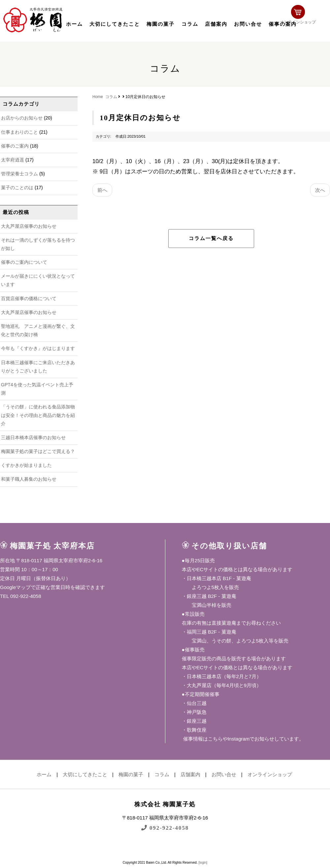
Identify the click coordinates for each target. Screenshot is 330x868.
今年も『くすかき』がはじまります (38, 348)
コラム (190, 24)
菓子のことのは (17, 188)
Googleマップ (15, 587)
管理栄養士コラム (19, 174)
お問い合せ (248, 24)
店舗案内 (216, 24)
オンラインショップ (309, 19)
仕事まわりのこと (19, 132)
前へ (102, 190)
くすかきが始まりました (26, 465)
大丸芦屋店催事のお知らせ (29, 226)
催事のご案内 (15, 146)
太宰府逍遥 (13, 160)
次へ (320, 190)
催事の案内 (283, 24)
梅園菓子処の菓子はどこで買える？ (38, 451)
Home (98, 97)
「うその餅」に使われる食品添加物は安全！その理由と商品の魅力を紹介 (38, 415)
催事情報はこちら (202, 739)
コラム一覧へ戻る (211, 238)
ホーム (74, 24)
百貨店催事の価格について (29, 298)
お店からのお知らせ (22, 118)
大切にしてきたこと (115, 24)
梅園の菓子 (161, 24)
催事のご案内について (24, 262)
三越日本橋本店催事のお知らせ (33, 437)
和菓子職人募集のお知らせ (29, 479)
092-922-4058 (165, 828)
